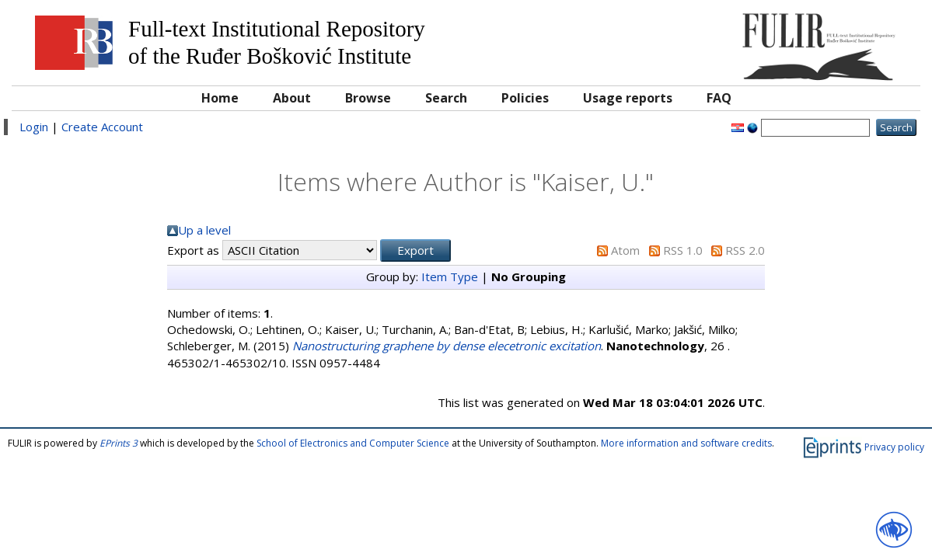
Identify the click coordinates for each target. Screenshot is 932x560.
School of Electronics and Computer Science (353, 443)
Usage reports (628, 98)
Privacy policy (894, 446)
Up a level (204, 230)
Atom (625, 250)
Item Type (450, 277)
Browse (368, 98)
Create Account (102, 127)
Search (446, 98)
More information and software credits (686, 443)
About (292, 98)
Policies (525, 98)
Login (34, 127)
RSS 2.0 (745, 250)
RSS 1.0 (683, 250)
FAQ (719, 98)
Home (220, 98)
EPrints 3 (119, 443)
